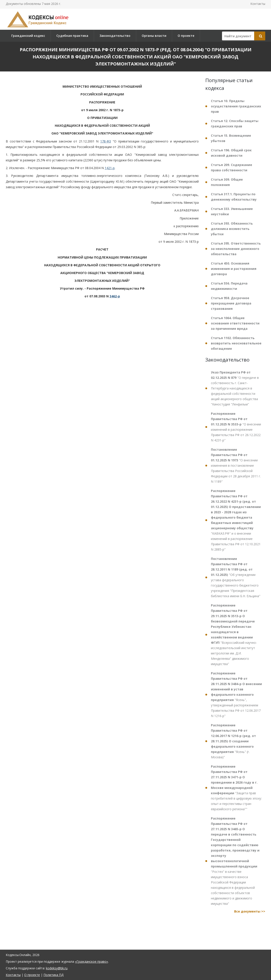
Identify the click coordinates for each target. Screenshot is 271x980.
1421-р (110, 168)
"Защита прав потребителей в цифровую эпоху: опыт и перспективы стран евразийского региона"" (236, 788)
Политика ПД (53, 975)
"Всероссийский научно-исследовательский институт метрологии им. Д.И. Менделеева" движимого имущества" (234, 635)
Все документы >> (250, 911)
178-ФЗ (106, 141)
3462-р (115, 296)
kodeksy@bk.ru (57, 968)
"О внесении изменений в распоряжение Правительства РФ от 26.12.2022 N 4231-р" (236, 427)
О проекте (186, 36)
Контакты (258, 4)
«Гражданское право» (91, 961)
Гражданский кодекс (28, 36)
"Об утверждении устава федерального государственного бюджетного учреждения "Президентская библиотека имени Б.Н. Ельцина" (236, 577)
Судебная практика (72, 36)
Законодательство (115, 36)
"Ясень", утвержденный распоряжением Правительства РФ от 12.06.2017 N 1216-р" (236, 694)
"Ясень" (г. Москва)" (233, 741)
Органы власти (154, 36)
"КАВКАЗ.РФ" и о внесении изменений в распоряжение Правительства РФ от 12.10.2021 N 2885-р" (236, 520)
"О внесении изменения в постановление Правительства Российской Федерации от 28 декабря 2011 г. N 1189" (236, 465)
